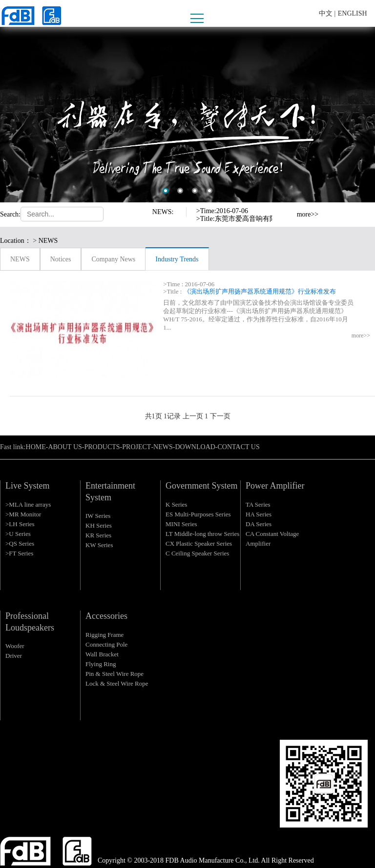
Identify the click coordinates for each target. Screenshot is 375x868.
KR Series (98, 535)
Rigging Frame (104, 635)
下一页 (220, 416)
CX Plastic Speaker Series (199, 543)
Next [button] (287, 219)
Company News (113, 259)
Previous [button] (287, 210)
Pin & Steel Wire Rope (115, 674)
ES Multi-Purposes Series (198, 514)
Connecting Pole (106, 644)
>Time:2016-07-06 (222, 211)
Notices (61, 259)
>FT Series (19, 553)
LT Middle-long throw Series (202, 534)
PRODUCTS (102, 447)
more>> (308, 214)
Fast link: (13, 447)
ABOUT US (65, 447)
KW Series (99, 545)
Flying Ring (101, 664)
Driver (14, 656)
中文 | (327, 13)
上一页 (193, 416)
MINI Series (181, 524)
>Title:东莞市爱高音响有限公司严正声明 (257, 219)
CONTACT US (239, 447)
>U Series (18, 534)
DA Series (259, 524)
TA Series (258, 504)
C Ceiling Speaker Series (197, 553)
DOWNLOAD (195, 447)
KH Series (99, 525)
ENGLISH (353, 13)
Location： (16, 241)
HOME (36, 447)
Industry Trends (177, 259)
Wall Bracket (102, 654)
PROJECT (136, 447)
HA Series (259, 514)
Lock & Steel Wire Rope (117, 683)
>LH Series (20, 524)
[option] (187, 115)
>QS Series (20, 543)
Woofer (15, 646)
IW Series (98, 516)
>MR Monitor (23, 514)
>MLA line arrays (28, 504)
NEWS (20, 259)
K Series (176, 504)
